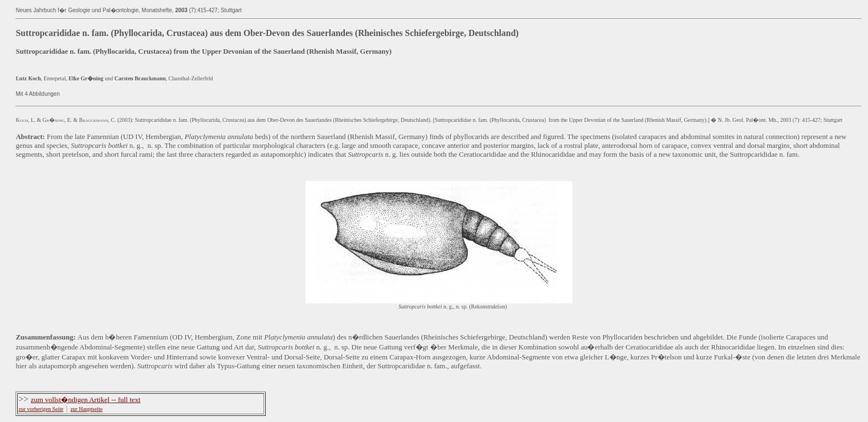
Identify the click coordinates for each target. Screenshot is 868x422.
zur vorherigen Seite (41, 409)
